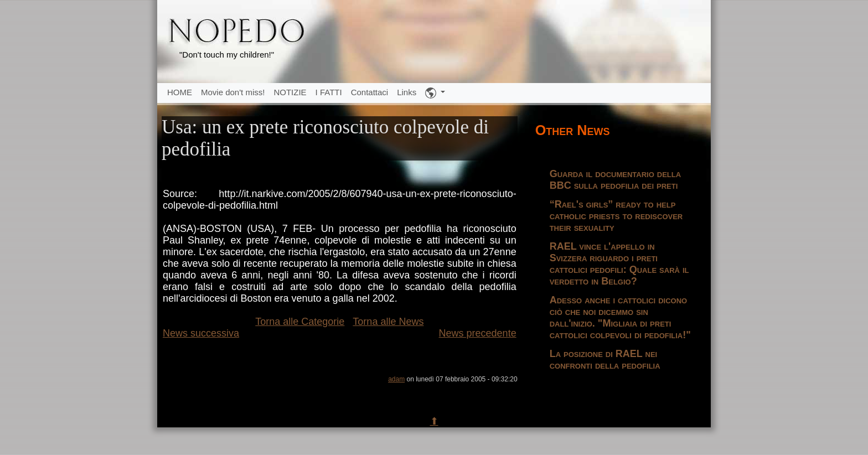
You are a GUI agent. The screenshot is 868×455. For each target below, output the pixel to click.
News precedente (478, 333)
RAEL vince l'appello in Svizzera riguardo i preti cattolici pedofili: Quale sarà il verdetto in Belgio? (619, 264)
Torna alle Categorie (300, 322)
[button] (435, 93)
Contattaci (370, 92)
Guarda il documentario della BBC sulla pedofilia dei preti (615, 180)
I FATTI (329, 92)
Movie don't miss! (233, 92)
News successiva (201, 333)
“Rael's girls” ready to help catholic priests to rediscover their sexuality (616, 216)
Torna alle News (388, 322)
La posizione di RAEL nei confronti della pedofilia (605, 360)
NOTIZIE (290, 92)
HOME (180, 92)
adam (396, 379)
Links (407, 92)
